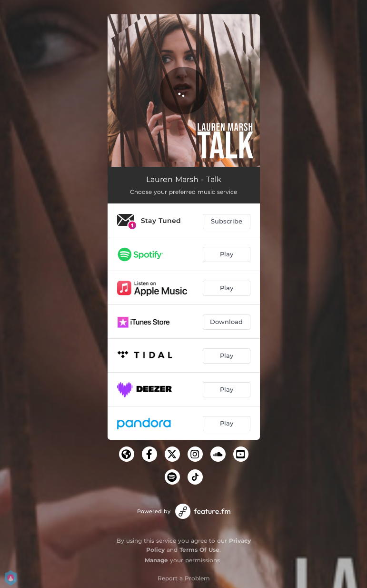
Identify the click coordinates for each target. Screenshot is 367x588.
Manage (156, 560)
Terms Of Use (199, 550)
